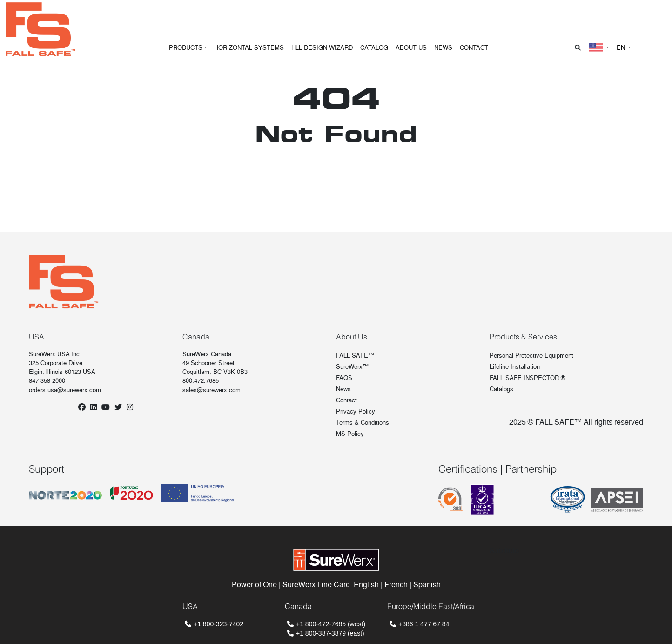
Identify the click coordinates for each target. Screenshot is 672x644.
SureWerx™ (352, 367)
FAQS (344, 378)
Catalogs (501, 389)
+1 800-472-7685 (321, 624)
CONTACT (474, 48)
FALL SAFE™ (355, 356)
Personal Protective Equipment (531, 356)
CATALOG (374, 48)
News (343, 389)
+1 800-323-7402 (218, 624)
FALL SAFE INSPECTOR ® (528, 378)
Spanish (426, 585)
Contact (346, 400)
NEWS (443, 48)
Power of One (254, 585)
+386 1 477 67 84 (424, 624)
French (396, 585)
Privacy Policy (356, 411)
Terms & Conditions (363, 423)
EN (622, 48)
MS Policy (350, 434)
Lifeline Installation (515, 367)
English (367, 585)
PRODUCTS (186, 48)
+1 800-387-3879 (321, 633)
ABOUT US (411, 48)
